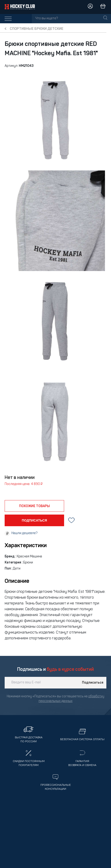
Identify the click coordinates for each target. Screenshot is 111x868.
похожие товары (34, 506)
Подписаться (93, 683)
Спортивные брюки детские (37, 29)
